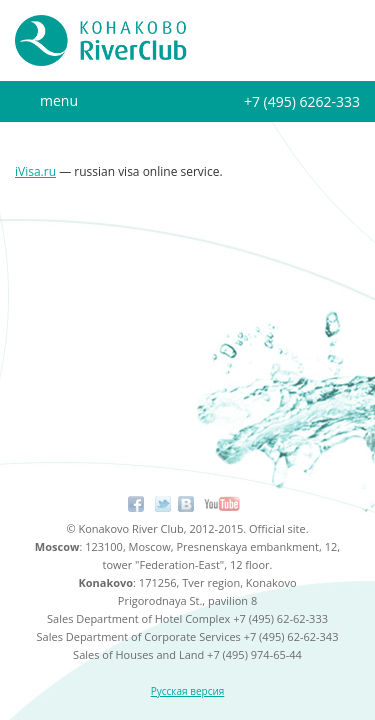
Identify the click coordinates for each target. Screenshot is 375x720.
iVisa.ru (35, 171)
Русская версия (188, 691)
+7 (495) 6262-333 (302, 101)
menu (59, 100)
